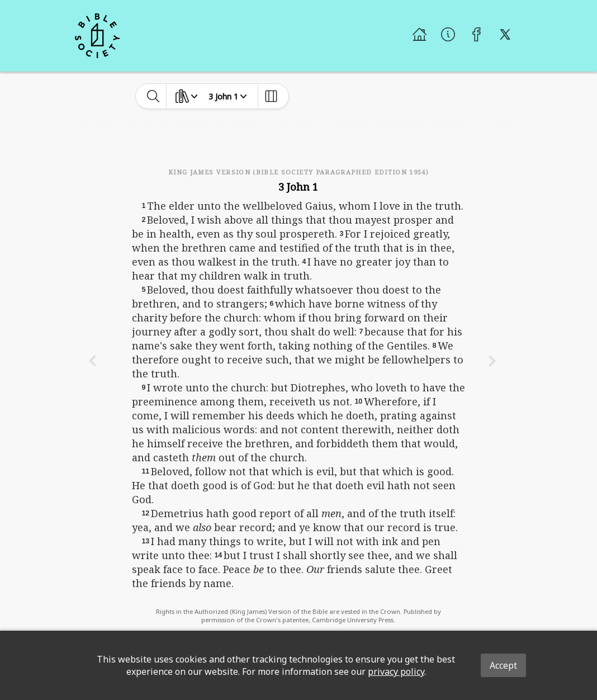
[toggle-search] (153, 96)
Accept (503, 665)
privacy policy (396, 671)
